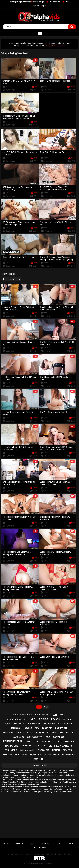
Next (46, 707)
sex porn (68, 750)
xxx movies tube (52, 724)
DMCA (71, 843)
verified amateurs (61, 746)
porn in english (13, 741)
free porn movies (16, 719)
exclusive (27, 746)
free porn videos (23, 715)
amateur (39, 759)
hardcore (12, 746)
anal (30, 733)
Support (45, 843)
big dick (70, 741)
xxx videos (59, 737)
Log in (44, 6)
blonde (47, 728)
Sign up (36, 6)
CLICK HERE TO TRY (55, 45)
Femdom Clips (39, 2)
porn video (11, 750)
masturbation (27, 750)
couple (28, 728)
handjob (68, 724)
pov (29, 741)
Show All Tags (39, 765)
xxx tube (52, 733)
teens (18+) (16, 728)
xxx (48, 737)
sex (37, 728)
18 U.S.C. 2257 (40, 848)
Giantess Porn (54, 2)
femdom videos (22, 773)
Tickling (68, 2)
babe (59, 741)
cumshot (48, 741)
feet (62, 715)
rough (56, 750)
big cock (70, 733)
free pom (7, 755)
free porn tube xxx (13, 733)
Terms (59, 843)
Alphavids (37, 863)
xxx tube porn (35, 737)
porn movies (34, 724)
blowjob (43, 750)
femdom (56, 719)
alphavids (19, 737)
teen (54, 715)
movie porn (69, 755)
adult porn (41, 715)
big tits (43, 719)
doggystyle (52, 755)
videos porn (21, 755)
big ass (68, 719)
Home (7, 843)
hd (61, 733)
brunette (36, 755)
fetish (40, 733)
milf (33, 719)
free (8, 724)
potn (37, 741)
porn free (40, 746)
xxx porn (61, 728)
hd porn (19, 724)
